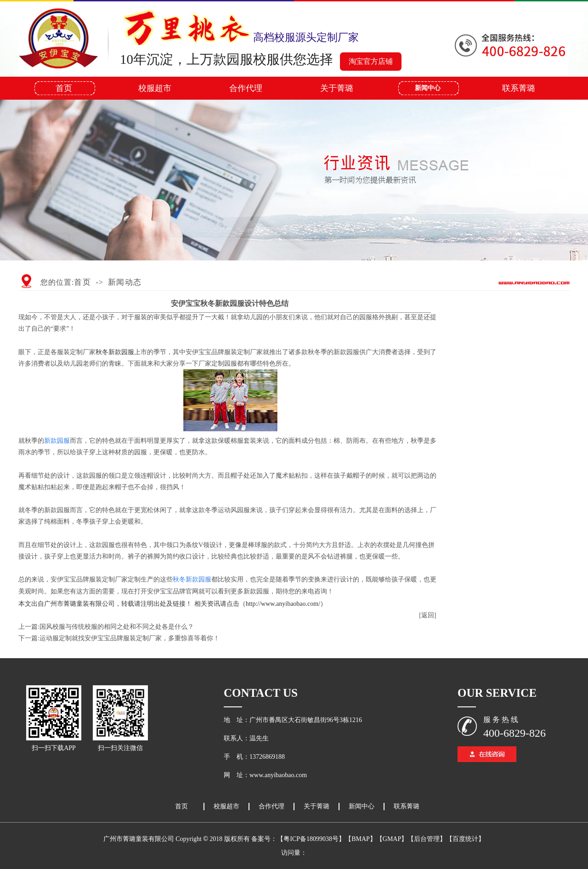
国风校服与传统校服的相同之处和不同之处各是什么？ (117, 627)
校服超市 (155, 88)
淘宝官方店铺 (371, 61)
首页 (64, 88)
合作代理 (246, 88)
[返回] (427, 615)
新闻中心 (428, 88)
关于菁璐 (337, 88)
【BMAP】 (361, 839)
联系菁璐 (519, 88)
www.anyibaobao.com (278, 775)
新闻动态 (125, 282)
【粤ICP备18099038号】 (311, 839)
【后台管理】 (427, 839)
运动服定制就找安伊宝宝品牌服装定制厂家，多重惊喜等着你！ (130, 638)
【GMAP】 (392, 839)
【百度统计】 (465, 839)
